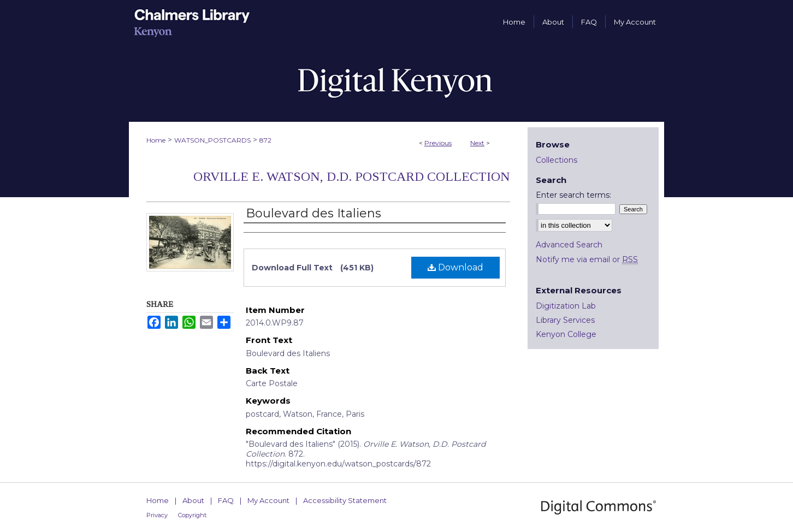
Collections (557, 160)
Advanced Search (569, 245)
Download (455, 267)
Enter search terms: (573, 195)
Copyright (192, 515)
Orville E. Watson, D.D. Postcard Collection (352, 176)
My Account (268, 500)
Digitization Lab (566, 306)
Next (477, 143)
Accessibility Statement (345, 500)
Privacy (157, 515)
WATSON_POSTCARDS (212, 140)
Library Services (565, 320)
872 (265, 140)
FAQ (226, 500)
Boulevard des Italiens (313, 213)
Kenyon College (566, 334)
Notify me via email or (587, 259)
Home (156, 140)
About (193, 500)
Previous (438, 143)
